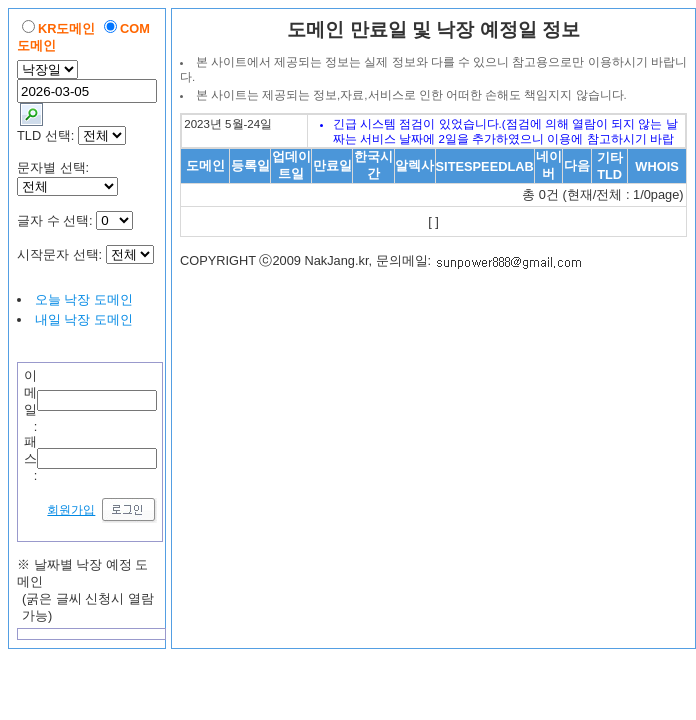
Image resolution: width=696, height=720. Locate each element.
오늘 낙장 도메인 (84, 299)
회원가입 (71, 510)
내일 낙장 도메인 (84, 319)
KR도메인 (66, 28)
